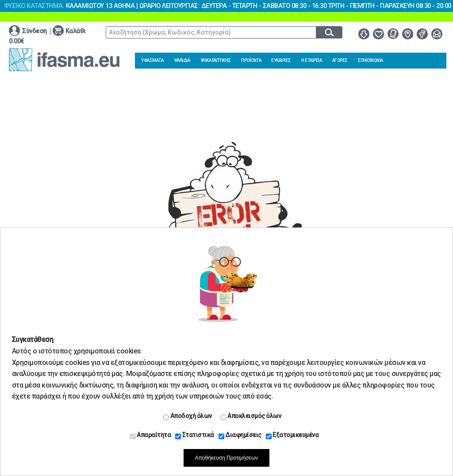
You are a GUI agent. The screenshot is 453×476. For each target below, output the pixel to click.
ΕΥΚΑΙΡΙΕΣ (281, 60)
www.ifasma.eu (64, 60)
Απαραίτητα (151, 435)
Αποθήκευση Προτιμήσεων (227, 458)
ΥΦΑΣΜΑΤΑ (152, 60)
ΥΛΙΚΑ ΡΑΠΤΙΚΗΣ (216, 60)
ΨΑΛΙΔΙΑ (182, 60)
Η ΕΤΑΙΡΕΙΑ (311, 60)
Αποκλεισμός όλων (251, 416)
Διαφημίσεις (240, 435)
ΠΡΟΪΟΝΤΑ (251, 60)
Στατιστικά (195, 435)
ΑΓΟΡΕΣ (340, 60)
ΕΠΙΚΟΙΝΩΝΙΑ (370, 60)
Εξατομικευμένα (292, 435)
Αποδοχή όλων (188, 416)
